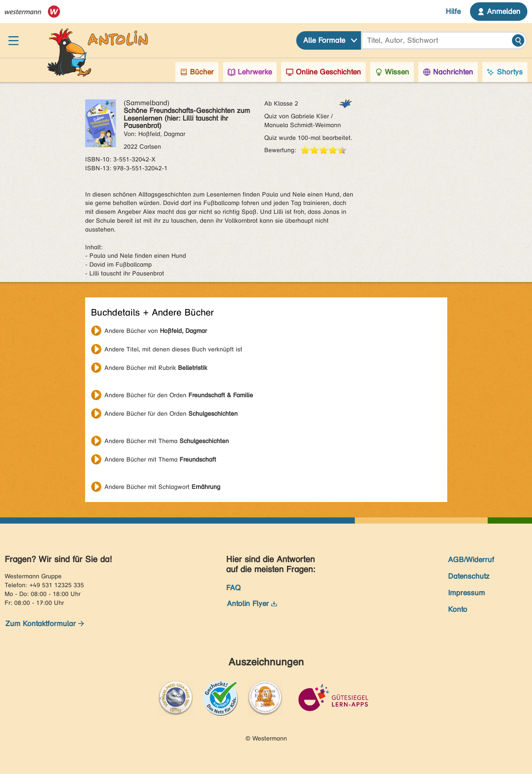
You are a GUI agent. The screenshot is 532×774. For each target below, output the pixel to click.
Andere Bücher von (156, 331)
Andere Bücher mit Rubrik (156, 368)
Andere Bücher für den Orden (179, 395)
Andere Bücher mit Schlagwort (162, 487)
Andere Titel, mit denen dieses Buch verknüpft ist (173, 349)
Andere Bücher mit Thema (167, 441)
